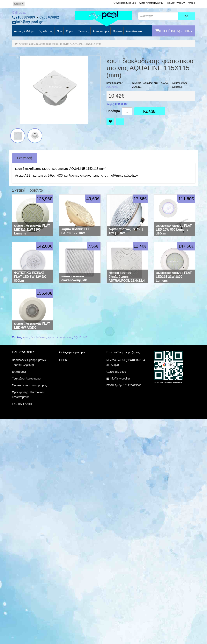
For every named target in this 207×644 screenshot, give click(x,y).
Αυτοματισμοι (100, 31)
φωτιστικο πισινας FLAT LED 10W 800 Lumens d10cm (174, 230)
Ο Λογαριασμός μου (125, 3)
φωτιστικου (55, 337)
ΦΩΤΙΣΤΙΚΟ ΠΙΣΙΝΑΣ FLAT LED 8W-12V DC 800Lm (30, 277)
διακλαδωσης (39, 337)
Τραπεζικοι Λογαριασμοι (27, 379)
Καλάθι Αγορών (176, 3)
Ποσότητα (113, 111)
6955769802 (49, 17)
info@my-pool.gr (30, 22)
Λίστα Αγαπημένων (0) (152, 3)
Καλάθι (150, 111)
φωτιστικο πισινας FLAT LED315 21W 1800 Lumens (32, 230)
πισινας (68, 337)
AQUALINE (112, 87)
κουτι (26, 337)
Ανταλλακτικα (133, 31)
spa (59, 31)
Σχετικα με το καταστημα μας (29, 385)
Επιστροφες (19, 372)
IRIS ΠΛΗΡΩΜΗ (22, 404)
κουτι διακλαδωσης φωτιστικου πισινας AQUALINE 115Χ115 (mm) (62, 44)
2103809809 (25, 17)
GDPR (63, 360)
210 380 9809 (118, 372)
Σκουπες (83, 31)
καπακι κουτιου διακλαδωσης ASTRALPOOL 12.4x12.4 (127, 277)
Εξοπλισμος (45, 31)
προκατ (117, 31)
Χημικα (70, 31)
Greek (19, 4)
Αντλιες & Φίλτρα (24, 31)
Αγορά (191, 3)
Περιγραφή (25, 158)
